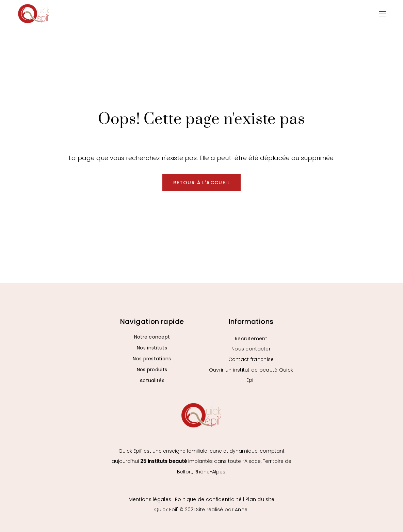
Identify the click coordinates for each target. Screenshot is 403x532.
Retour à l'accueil (201, 183)
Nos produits (152, 370)
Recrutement (251, 339)
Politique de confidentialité (208, 499)
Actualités (152, 380)
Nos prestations (152, 359)
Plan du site (260, 499)
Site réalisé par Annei (222, 510)
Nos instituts (152, 348)
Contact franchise (251, 359)
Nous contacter (251, 349)
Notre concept (152, 337)
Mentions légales (150, 499)
